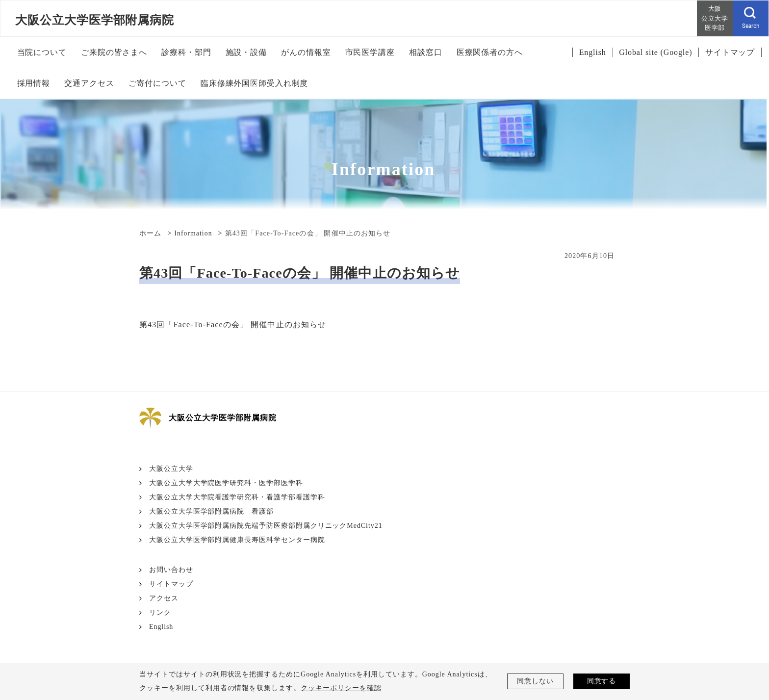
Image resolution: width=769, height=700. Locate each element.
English (161, 627)
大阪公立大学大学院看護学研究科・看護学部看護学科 (237, 497)
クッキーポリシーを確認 (341, 688)
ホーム (150, 233)
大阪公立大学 (171, 469)
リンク (160, 612)
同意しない (535, 681)
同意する (602, 681)
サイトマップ (171, 584)
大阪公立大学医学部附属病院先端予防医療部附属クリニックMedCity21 (266, 526)
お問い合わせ (171, 570)
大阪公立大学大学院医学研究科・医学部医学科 (226, 483)
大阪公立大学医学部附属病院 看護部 (211, 511)
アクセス (164, 598)
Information (193, 233)
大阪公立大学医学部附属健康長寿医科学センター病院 (237, 540)
